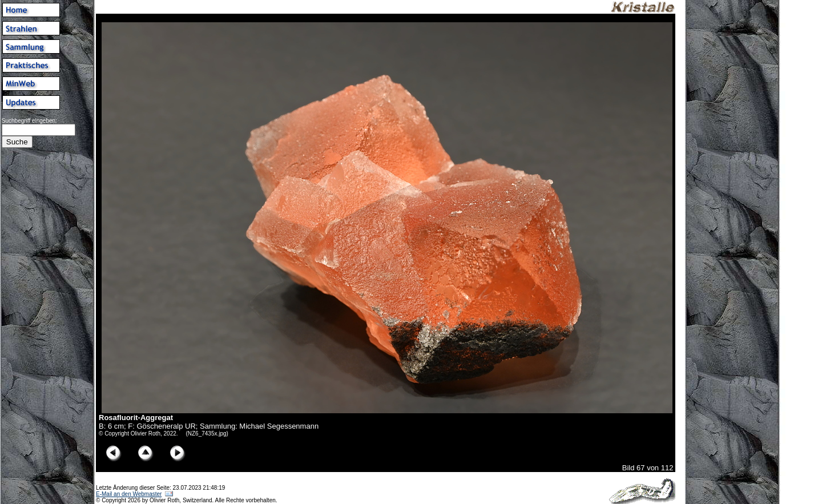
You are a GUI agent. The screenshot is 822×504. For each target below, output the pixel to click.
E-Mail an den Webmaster (129, 494)
